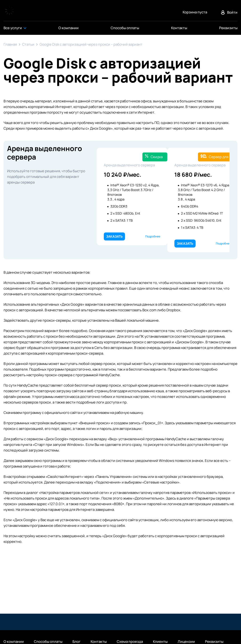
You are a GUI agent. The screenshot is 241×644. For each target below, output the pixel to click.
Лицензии (186, 642)
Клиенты (160, 642)
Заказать (114, 236)
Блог (76, 642)
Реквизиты (214, 642)
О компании (14, 642)
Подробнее (153, 236)
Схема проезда (130, 642)
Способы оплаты (48, 642)
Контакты (99, 642)
